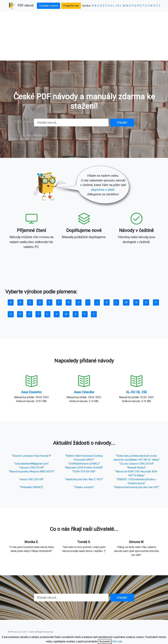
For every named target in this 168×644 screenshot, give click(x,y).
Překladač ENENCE (31, 487)
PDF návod (21, 6)
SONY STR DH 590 (84, 472)
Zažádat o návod (48, 6)
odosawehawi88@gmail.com (31, 464)
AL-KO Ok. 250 (136, 392)
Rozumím (105, 641)
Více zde (117, 641)
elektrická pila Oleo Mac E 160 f (84, 479)
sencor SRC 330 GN (31, 479)
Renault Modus (136, 468)
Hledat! (122, 123)
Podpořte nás (71, 6)
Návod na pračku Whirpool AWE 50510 (31, 472)
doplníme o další (103, 190)
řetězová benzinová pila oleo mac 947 (136, 487)
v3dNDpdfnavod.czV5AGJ (84, 464)
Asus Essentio (31, 392)
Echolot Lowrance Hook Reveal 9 (31, 456)
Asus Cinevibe (84, 392)
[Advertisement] (84, 36)
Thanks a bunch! (84, 487)
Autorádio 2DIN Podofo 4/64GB (84, 468)
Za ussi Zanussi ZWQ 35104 (136, 464)
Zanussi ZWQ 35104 (31, 468)
